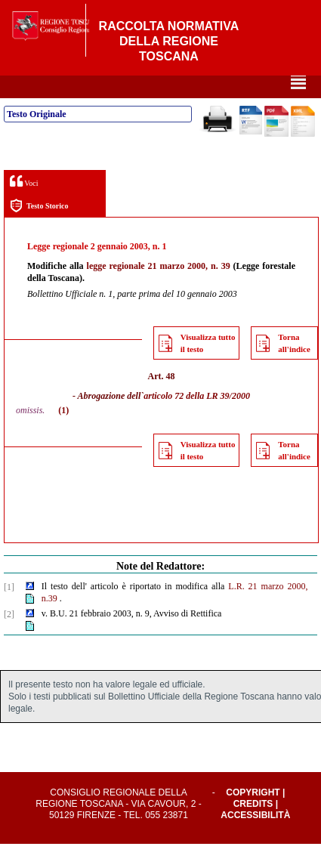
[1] (9, 611)
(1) (63, 434)
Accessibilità (255, 839)
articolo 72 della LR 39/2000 (197, 420)
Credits (253, 828)
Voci (24, 205)
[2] (9, 638)
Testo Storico (39, 230)
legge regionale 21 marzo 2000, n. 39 (159, 290)
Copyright (253, 817)
